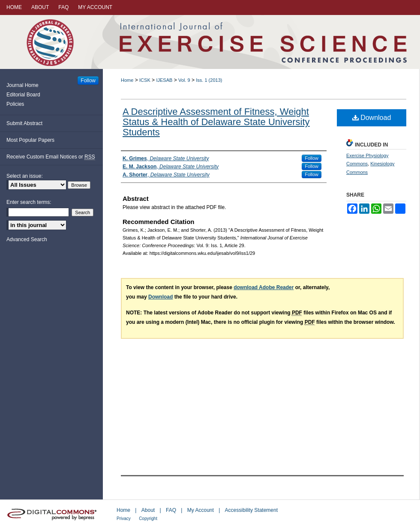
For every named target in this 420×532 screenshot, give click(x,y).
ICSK (145, 80)
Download (372, 118)
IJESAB (164, 80)
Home (127, 80)
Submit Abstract (24, 123)
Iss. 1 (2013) (209, 80)
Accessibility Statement (251, 510)
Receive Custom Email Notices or (51, 157)
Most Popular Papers (30, 140)
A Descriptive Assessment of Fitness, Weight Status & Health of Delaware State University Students (216, 122)
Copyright (148, 519)
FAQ (171, 510)
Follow (312, 158)
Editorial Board (23, 95)
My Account (201, 510)
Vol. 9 (184, 80)
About (148, 510)
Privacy (124, 519)
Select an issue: (25, 176)
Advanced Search (27, 239)
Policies (15, 104)
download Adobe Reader (264, 287)
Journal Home (22, 85)
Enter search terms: (29, 202)
